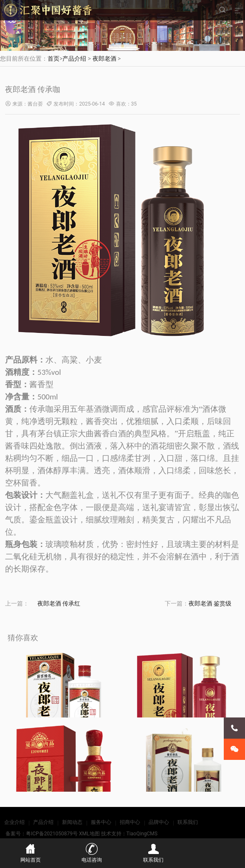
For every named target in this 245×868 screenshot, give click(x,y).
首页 (54, 59)
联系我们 (188, 822)
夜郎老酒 (104, 59)
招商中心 (130, 822)
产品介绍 (74, 59)
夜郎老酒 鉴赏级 (210, 603)
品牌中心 (159, 822)
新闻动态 (72, 822)
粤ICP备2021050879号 (52, 834)
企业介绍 (14, 822)
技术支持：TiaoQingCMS (129, 834)
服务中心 (101, 822)
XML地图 (89, 834)
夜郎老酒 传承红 (59, 603)
